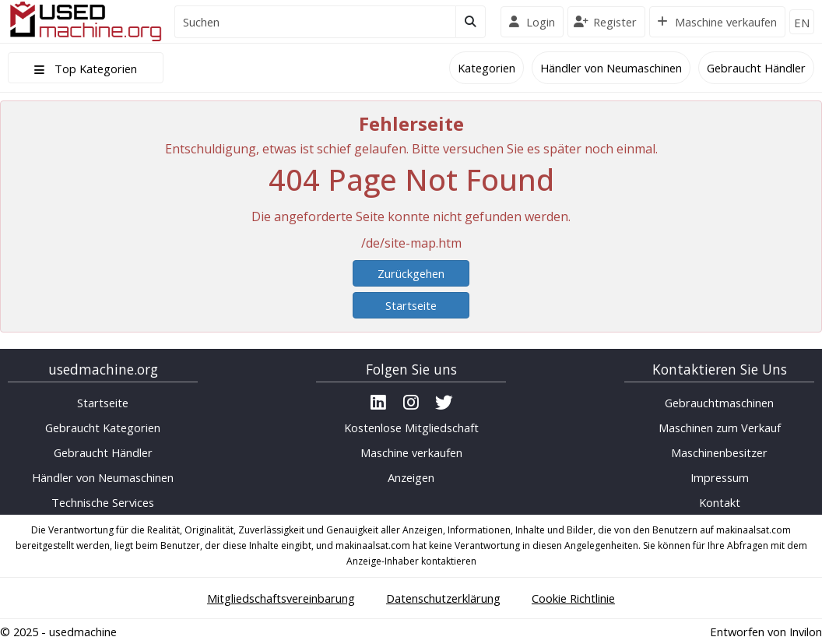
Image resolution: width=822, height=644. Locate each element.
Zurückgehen (411, 273)
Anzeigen (411, 477)
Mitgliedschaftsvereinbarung (281, 598)
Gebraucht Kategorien (103, 428)
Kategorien (487, 68)
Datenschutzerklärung (443, 598)
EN (802, 23)
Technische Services (103, 502)
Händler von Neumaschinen (611, 68)
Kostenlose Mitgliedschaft (411, 428)
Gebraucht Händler (756, 68)
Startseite (411, 305)
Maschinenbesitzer (719, 452)
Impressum (720, 477)
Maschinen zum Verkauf (720, 428)
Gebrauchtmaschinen (719, 403)
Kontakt (720, 502)
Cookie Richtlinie (573, 598)
